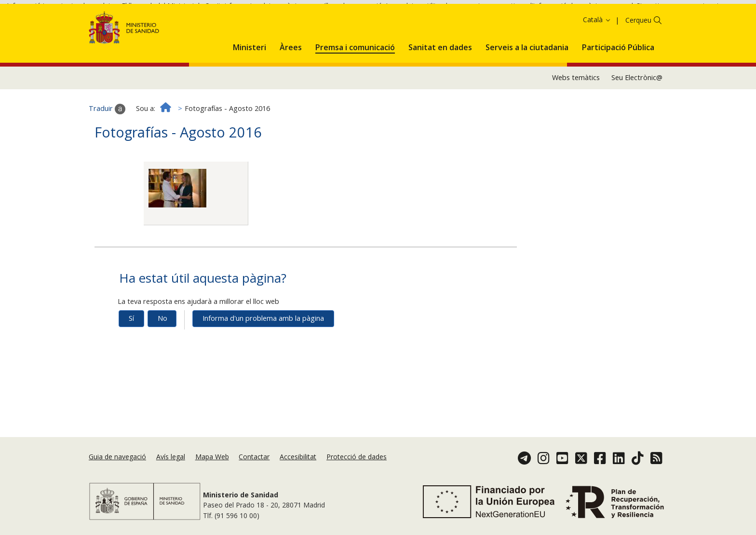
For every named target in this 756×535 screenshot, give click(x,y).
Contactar (254, 457)
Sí (131, 352)
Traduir (107, 143)
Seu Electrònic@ (637, 112)
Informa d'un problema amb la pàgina (263, 352)
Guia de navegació (117, 457)
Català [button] (597, 53)
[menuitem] (250, 80)
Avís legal (171, 457)
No (162, 352)
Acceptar (399, 23)
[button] (250, 80)
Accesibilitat (298, 457)
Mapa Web (212, 457)
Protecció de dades (357, 457)
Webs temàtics (576, 112)
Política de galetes (347, 22)
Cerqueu (638, 54)
